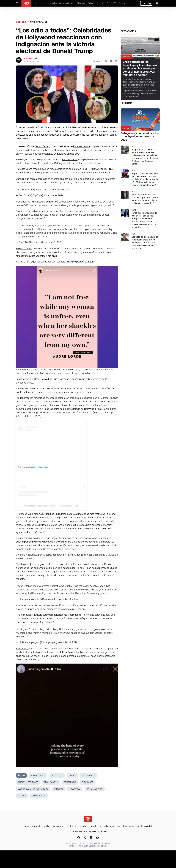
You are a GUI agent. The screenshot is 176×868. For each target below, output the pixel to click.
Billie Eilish (57, 775)
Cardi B (86, 169)
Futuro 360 (111, 3)
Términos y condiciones (102, 826)
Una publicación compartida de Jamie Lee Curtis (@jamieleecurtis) (51, 506)
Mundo (43, 3)
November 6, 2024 (53, 195)
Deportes (100, 3)
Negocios (53, 3)
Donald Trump (42, 146)
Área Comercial (32, 826)
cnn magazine (39, 22)
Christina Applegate (28, 782)
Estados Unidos (82, 146)
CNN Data (81, 3)
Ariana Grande (99, 169)
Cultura (91, 3)
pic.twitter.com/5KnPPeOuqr (55, 190)
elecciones (88, 782)
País (36, 3)
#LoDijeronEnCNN (67, 3)
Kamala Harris (70, 160)
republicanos (39, 796)
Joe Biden (55, 163)
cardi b (72, 775)
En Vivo (46, 826)
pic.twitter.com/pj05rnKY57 (37, 237)
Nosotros (58, 826)
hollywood (75, 789)
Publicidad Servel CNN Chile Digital (134, 826)
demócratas (70, 782)
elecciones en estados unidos (33, 789)
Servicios (122, 3)
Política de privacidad (76, 826)
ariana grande (38, 775)
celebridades (89, 775)
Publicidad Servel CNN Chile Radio (90, 832)
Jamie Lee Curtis (95, 789)
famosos (59, 789)
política (22, 796)
